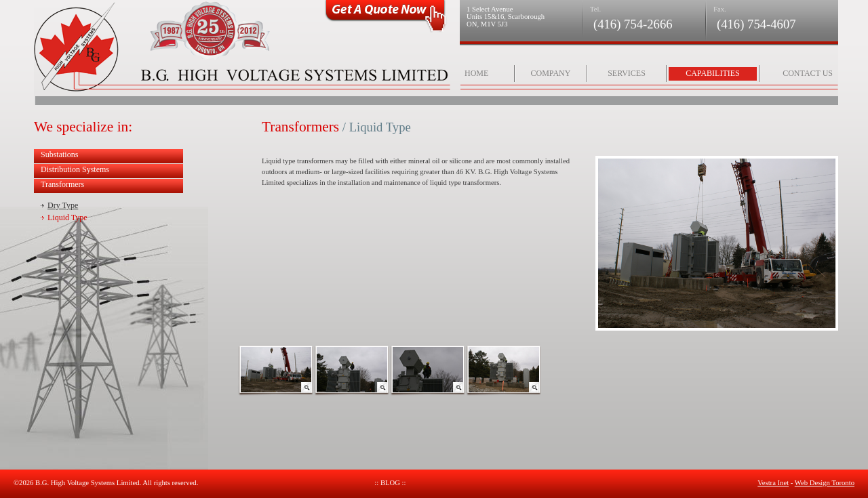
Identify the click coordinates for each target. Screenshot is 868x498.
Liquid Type (67, 217)
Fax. (720, 9)
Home (476, 73)
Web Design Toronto (825, 483)
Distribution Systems (75, 169)
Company (551, 73)
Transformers (62, 184)
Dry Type (63, 205)
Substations (59, 154)
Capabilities (713, 73)
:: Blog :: (390, 483)
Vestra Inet (773, 483)
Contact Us (808, 73)
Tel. (595, 9)
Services (627, 73)
